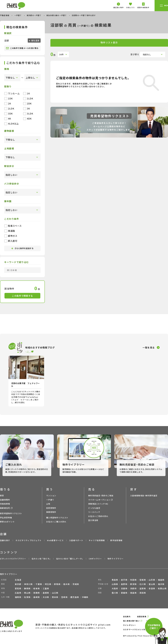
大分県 (46, 597)
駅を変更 (35, 40)
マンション (51, 496)
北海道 (18, 580)
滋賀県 (143, 588)
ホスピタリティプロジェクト (28, 540)
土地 (48, 504)
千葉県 (39, 584)
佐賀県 (27, 597)
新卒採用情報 (116, 540)
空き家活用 (93, 520)
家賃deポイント (7, 522)
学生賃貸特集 (6, 518)
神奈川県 (28, 584)
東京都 (18, 584)
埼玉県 (48, 584)
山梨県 (115, 584)
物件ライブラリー (116, 559)
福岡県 (18, 597)
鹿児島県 (75, 597)
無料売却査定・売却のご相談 (101, 496)
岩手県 (124, 580)
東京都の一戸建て (34, 15)
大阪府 (115, 588)
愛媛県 (124, 593)
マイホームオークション (99, 500)
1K (26, 93)
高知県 (143, 593)
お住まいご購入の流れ (56, 522)
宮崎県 (64, 597)
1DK (8, 98)
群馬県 (57, 584)
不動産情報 (5, 15)
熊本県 (55, 597)
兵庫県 (124, 588)
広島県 (18, 593)
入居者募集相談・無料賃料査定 (144, 496)
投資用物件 (51, 508)
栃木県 (66, 584)
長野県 (124, 584)
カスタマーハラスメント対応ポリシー (139, 629)
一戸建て (18, 15)
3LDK (28, 113)
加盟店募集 (142, 616)
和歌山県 (162, 588)
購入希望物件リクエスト (57, 518)
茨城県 (76, 584)
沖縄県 (85, 597)
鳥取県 (37, 593)
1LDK (28, 98)
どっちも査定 (94, 508)
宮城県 (143, 580)
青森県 (115, 580)
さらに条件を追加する (22, 248)
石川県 (143, 584)
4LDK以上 (12, 124)
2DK (27, 103)
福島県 (161, 580)
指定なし (147, 54)
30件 (61, 54)
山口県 (55, 593)
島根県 (46, 593)
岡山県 (27, 593)
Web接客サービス (55, 540)
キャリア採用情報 (97, 540)
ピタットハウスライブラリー (13, 559)
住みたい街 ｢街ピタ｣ (41, 559)
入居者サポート (76, 540)
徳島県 (133, 593)
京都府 (133, 588)
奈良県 (152, 588)
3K (26, 108)
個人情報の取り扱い (131, 621)
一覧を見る (149, 347)
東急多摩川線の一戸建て (57, 15)
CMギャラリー (95, 559)
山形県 (152, 580)
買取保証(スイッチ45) (98, 504)
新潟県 (133, 584)
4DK (27, 119)
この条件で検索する (22, 296)
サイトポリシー (129, 625)
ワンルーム (12, 93)
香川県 (115, 593)
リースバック (94, 512)
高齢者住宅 (5, 508)
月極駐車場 (5, 504)
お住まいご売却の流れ (98, 516)
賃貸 (2, 496)
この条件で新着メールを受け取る (22, 48)
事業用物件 (51, 512)
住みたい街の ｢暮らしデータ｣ (70, 559)
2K (8, 103)
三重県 (46, 588)
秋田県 (133, 580)
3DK (8, 113)
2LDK (9, 108)
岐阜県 (37, 588)
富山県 (152, 584)
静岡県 (27, 588)
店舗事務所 (5, 500)
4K (8, 119)
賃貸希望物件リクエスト (11, 513)
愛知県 (18, 588)
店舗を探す (5, 540)
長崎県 (37, 597)
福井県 (161, 584)
